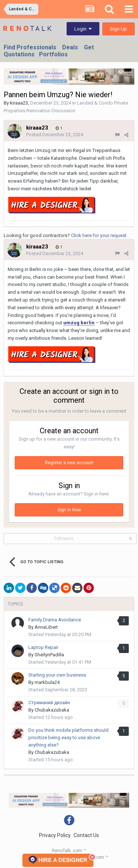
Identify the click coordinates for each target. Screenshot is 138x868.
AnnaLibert (46, 627)
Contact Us (86, 835)
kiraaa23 (19, 103)
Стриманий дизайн (49, 703)
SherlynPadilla (49, 655)
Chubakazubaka (52, 710)
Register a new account (69, 463)
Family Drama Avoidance (55, 620)
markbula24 (47, 682)
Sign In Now (69, 510)
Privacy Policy (55, 835)
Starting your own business (57, 675)
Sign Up (118, 29)
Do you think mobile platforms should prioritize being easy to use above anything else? (68, 738)
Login (83, 29)
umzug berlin (79, 323)
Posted (55, 135)
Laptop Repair (43, 647)
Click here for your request (99, 235)
